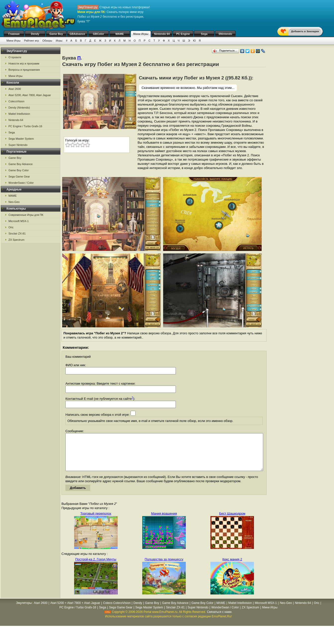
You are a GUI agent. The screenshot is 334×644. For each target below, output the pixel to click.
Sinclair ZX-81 (17, 234)
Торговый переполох (96, 521)
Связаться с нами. (220, 619)
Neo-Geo (14, 202)
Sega (204, 34)
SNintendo (225, 34)
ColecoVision (16, 101)
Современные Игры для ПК (26, 215)
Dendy (35, 34)
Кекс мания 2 (232, 567)
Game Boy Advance (21, 164)
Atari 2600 (15, 89)
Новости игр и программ (24, 63)
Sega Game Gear (19, 176)
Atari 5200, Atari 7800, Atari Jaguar (30, 95)
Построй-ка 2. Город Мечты (96, 567)
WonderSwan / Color (21, 183)
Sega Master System (21, 139)
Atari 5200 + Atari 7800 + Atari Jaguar (75, 610)
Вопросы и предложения (24, 70)
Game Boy (56, 34)
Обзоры (47, 41)
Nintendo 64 (162, 34)
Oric (11, 227)
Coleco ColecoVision (117, 610)
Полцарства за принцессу (164, 567)
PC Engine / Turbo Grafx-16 (25, 126)
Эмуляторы (24, 610)
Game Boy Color (19, 170)
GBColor (98, 34)
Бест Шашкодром (232, 521)
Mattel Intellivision (19, 114)
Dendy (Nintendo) (19, 108)
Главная (14, 34)
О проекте (15, 57)
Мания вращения (164, 521)
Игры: (59, 41)
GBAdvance (77, 34)
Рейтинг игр (32, 41)
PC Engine (183, 34)
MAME (120, 34)
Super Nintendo (18, 145)
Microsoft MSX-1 (19, 221)
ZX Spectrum (16, 240)
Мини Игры (141, 34)
